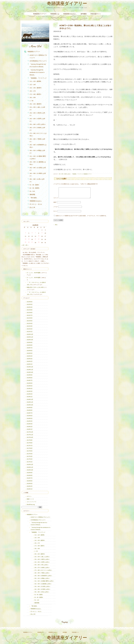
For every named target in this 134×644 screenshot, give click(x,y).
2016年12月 (30, 464)
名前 (55, 204)
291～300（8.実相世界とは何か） (38, 146)
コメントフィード (32, 502)
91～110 (32, 191)
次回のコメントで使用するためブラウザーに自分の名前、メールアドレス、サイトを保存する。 (81, 218)
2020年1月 (30, 364)
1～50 (31, 101)
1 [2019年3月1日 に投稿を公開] (39, 230)
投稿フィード (30, 499)
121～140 (33, 85)
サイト (55, 213)
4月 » (27, 245)
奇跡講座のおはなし (70, 14)
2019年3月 (30, 391)
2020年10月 (30, 340)
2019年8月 (30, 378)
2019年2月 (30, 394)
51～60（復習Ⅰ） (35, 185)
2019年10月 (30, 372)
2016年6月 (30, 481)
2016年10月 (30, 470)
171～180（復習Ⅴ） (36, 94)
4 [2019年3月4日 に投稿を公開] (25, 233)
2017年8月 (30, 443)
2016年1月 (30, 489)
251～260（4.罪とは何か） (38, 124)
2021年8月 (30, 313)
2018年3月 (30, 424)
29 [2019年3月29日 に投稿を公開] (39, 242)
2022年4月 (30, 307)
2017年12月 (30, 432)
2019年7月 (30, 380)
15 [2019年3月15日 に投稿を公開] (39, 236)
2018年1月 (30, 429)
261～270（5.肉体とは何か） (37, 129)
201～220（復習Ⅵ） (36, 104)
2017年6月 (30, 448)
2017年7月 (30, 446)
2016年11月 (30, 467)
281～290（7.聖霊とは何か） (37, 140)
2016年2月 (30, 486)
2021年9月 (30, 310)
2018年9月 (30, 408)
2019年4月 (30, 389)
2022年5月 (30, 304)
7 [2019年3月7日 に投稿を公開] (35, 233)
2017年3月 (30, 456)
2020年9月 (30, 342)
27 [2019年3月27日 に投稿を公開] (32, 242)
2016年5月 (30, 484)
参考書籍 (84, 14)
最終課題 (32, 194)
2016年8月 (30, 475)
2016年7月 (30, 478)
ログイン (29, 496)
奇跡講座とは (55, 14)
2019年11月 (30, 370)
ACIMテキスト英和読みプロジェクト (38, 56)
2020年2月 (30, 361)
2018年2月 (30, 427)
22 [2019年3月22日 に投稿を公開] (39, 239)
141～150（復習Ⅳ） (36, 88)
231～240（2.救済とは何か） (37, 114)
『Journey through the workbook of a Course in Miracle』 (37, 72)
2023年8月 (30, 302)
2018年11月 (30, 402)
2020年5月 (30, 353)
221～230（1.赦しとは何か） (37, 108)
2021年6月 (30, 318)
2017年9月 (30, 440)
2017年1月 (30, 462)
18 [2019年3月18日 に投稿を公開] (26, 239)
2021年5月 (30, 321)
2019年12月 (30, 367)
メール (56, 209)
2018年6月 (30, 416)
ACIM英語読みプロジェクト (38, 61)
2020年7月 (30, 348)
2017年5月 (30, 451)
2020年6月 (30, 351)
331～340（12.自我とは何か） (38, 169)
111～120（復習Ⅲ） (36, 81)
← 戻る (55, 227)
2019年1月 (30, 397)
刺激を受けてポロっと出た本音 (35, 287)
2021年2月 (30, 329)
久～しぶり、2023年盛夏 (33, 273)
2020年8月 (30, 345)
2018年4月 (30, 421)
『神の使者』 (34, 198)
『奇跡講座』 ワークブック (77, 174)
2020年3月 (30, 359)
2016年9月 (30, 473)
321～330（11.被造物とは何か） (38, 163)
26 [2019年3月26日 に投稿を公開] (29, 242)
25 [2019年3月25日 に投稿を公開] (26, 242)
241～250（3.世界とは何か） (65, 174)
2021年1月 (30, 332)
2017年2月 (30, 459)
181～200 (33, 97)
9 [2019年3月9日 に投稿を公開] (42, 233)
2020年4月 (30, 356)
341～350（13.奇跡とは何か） (38, 175)
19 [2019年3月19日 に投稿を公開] (29, 239)
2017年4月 (30, 454)
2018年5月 (30, 418)
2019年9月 (30, 375)
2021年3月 (30, 326)
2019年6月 (30, 383)
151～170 (33, 91)
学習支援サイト (96, 14)
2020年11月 (30, 337)
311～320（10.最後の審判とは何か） (38, 157)
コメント (56, 200)
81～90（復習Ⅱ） (35, 188)
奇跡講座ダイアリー (67, 4)
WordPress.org (31, 504)
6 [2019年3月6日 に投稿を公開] (32, 233)
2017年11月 (30, 435)
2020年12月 (30, 334)
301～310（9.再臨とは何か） (37, 152)
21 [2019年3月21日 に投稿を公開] (35, 239)
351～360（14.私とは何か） (37, 180)
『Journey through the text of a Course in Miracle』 (38, 65)
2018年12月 (30, 399)
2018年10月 (30, 405)
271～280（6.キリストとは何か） (38, 135)
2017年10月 (30, 437)
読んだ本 (32, 207)
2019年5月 (30, 386)
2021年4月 (30, 323)
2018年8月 (30, 410)
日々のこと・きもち (36, 204)
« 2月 (23, 245)
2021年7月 (30, 315)
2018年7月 (30, 413)
